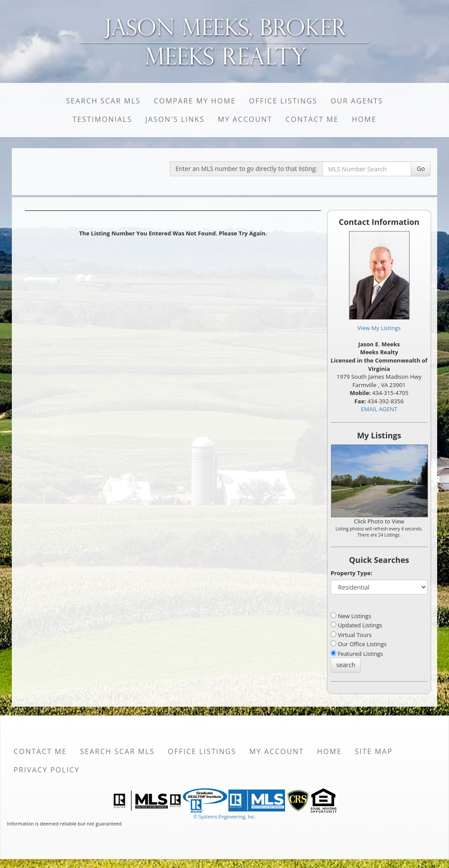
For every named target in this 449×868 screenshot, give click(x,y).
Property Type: (351, 573)
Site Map (374, 751)
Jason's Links (175, 119)
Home (364, 119)
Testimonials (102, 119)
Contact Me (312, 119)
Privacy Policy (47, 770)
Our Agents (357, 101)
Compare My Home (195, 101)
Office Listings (283, 101)
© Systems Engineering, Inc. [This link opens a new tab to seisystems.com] (224, 816)
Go (421, 169)
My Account (245, 119)
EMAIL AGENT (379, 409)
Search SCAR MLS (103, 101)
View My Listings (379, 328)
